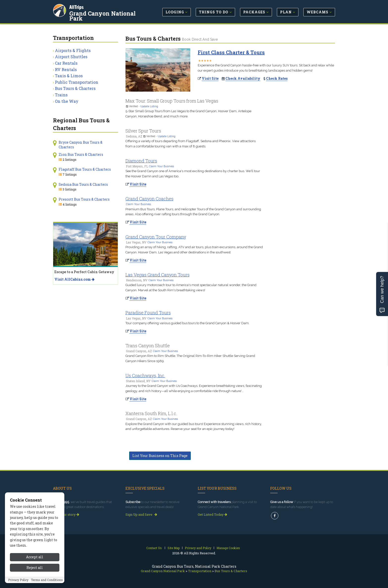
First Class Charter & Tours (231, 52)
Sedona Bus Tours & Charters (83, 184)
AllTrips (76, 7)
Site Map (174, 548)
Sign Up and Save (141, 514)
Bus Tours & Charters (75, 88)
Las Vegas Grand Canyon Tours (158, 275)
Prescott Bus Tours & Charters (84, 199)
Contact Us (154, 548)
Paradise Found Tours (148, 313)
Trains (61, 95)
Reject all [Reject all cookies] (35, 568)
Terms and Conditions (47, 580)
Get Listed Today (212, 514)
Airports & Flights (73, 50)
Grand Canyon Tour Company (156, 237)
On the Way (67, 101)
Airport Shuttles (71, 57)
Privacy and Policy (198, 548)
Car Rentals (66, 63)
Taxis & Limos (69, 76)
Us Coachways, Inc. (145, 375)
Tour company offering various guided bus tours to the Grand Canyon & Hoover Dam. (187, 323)
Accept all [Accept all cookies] (35, 557)
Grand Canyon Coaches (149, 199)
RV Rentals (66, 69)
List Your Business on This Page (160, 456)
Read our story (66, 514)
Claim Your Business (161, 166)
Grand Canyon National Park (102, 16)
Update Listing (149, 106)
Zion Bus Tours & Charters (81, 154)
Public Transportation (77, 82)
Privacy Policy (18, 580)
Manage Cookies (228, 548)
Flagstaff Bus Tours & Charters (85, 169)
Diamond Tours (141, 161)
